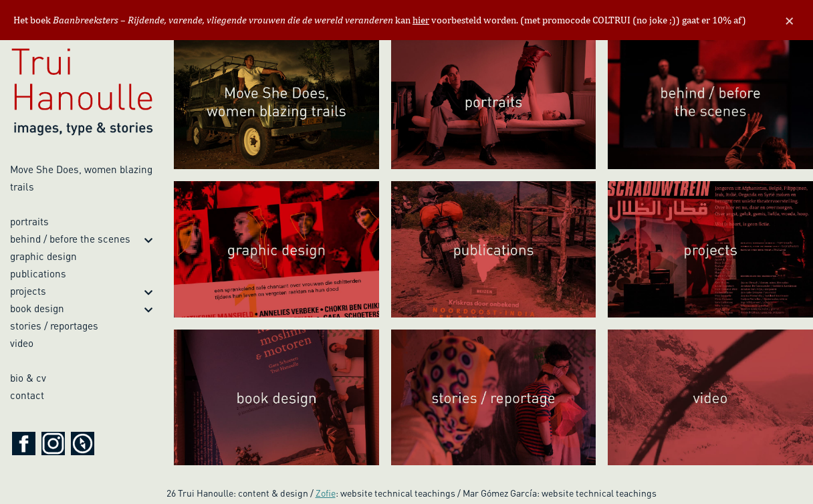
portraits (29, 221)
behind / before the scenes (70, 239)
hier (421, 20)
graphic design (43, 256)
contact (27, 395)
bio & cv (28, 378)
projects (28, 291)
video (22, 343)
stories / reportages (54, 326)
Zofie (326, 493)
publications (38, 273)
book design (37, 308)
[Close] (790, 20)
